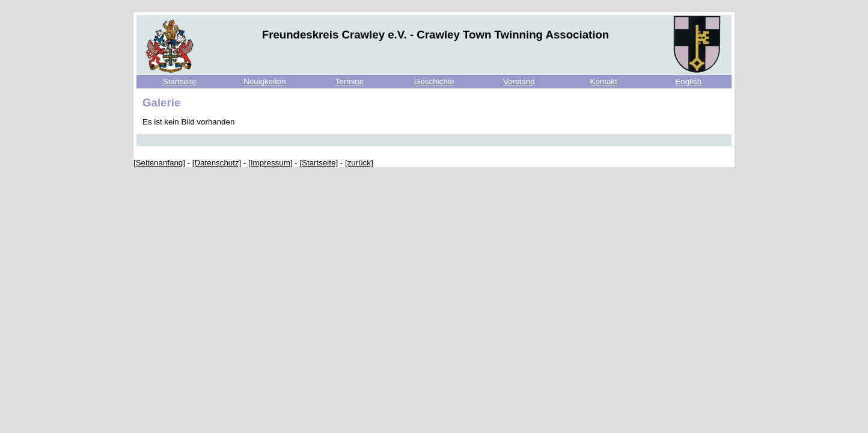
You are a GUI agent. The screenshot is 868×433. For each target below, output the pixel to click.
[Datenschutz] (217, 163)
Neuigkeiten (264, 81)
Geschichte (434, 81)
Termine (350, 81)
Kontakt (603, 81)
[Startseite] (319, 163)
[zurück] (359, 163)
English (688, 81)
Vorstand (519, 81)
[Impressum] (270, 163)
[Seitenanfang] (159, 163)
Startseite (180, 81)
